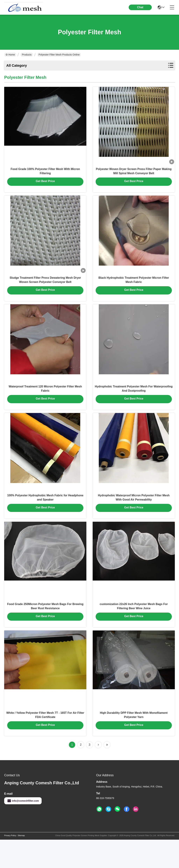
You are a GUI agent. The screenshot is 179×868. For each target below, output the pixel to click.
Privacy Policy (10, 864)
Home (10, 55)
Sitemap (21, 864)
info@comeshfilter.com (23, 829)
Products (27, 55)
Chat (140, 7)
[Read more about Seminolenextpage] (98, 773)
